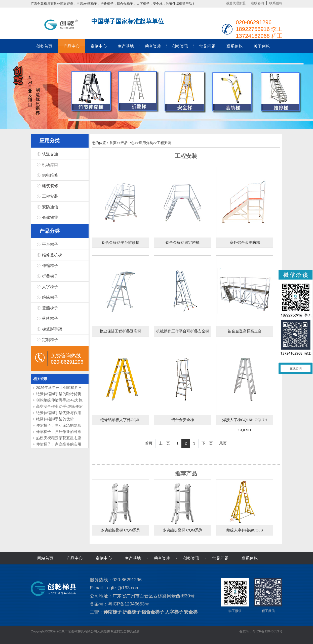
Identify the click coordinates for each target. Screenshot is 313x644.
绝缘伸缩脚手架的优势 (55, 419)
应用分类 (146, 143)
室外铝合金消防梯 (245, 242)
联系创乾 (276, 3)
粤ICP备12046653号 (129, 604)
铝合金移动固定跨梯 (183, 242)
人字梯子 (50, 287)
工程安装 (50, 196)
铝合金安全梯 (183, 420)
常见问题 (207, 46)
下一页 (207, 443)
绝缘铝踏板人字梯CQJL (120, 420)
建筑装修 (50, 186)
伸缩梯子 (50, 266)
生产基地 (126, 46)
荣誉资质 (153, 46)
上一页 (164, 443)
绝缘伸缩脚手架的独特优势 (59, 394)
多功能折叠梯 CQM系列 (120, 530)
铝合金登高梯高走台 (245, 331)
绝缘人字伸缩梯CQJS (245, 530)
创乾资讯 (180, 46)
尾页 (223, 443)
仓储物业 (50, 217)
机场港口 (50, 165)
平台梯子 (50, 244)
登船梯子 (50, 308)
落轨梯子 (50, 318)
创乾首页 (44, 46)
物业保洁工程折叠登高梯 (120, 331)
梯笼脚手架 (52, 329)
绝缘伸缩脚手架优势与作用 (59, 413)
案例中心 (99, 46)
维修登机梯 (52, 255)
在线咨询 (257, 3)
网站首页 (45, 558)
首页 (113, 143)
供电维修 (50, 175)
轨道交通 (50, 154)
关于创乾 (262, 46)
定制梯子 (50, 340)
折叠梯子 (50, 276)
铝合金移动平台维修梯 (121, 242)
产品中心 (71, 46)
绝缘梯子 (50, 297)
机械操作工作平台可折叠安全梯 (183, 331)
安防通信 (50, 207)
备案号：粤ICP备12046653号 (261, 631)
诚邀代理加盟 (236, 3)
